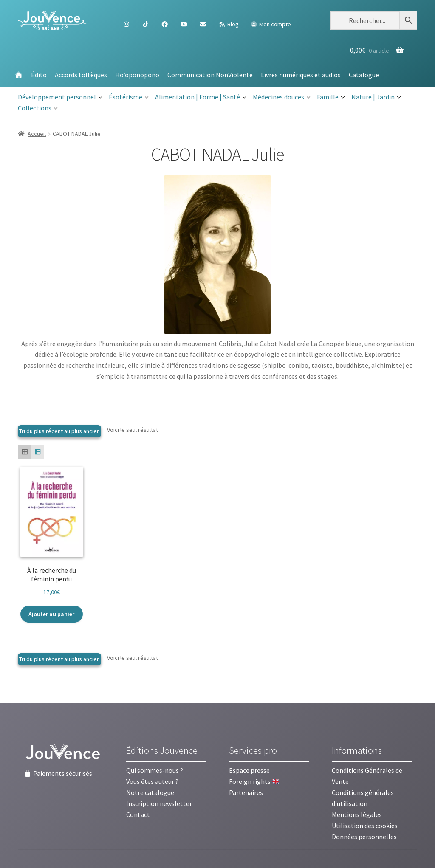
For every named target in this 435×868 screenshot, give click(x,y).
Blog (229, 24)
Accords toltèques (81, 75)
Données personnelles (364, 837)
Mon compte (271, 24)
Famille (331, 97)
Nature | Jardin (376, 97)
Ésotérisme (129, 97)
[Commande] (59, 431)
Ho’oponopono (137, 75)
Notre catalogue (150, 792)
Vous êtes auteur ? (152, 781)
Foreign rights (254, 781)
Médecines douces (282, 97)
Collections (38, 108)
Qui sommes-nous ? (155, 770)
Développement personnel (60, 97)
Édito (39, 75)
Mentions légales (357, 814)
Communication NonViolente (210, 75)
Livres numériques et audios (301, 75)
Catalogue (364, 75)
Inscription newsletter (159, 803)
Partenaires (246, 792)
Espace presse (249, 770)
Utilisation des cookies (365, 826)
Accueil (37, 134)
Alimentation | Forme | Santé (201, 97)
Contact (138, 814)
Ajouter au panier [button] (51, 614)
